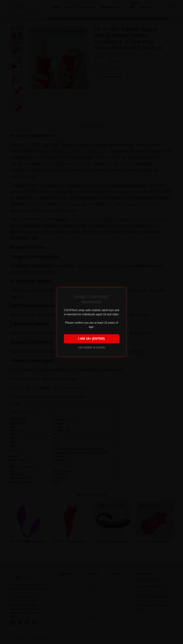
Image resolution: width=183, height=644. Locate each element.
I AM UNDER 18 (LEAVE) (91, 348)
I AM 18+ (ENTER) (91, 339)
